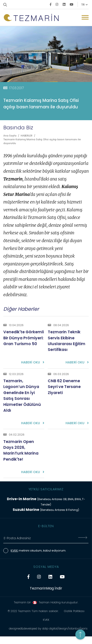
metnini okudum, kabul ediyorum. (38, 551)
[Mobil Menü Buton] (85, 18)
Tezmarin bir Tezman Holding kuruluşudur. (46, 602)
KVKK (14, 551)
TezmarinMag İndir (46, 588)
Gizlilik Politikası (74, 611)
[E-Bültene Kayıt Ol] (83, 538)
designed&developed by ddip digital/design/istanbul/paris (48, 628)
